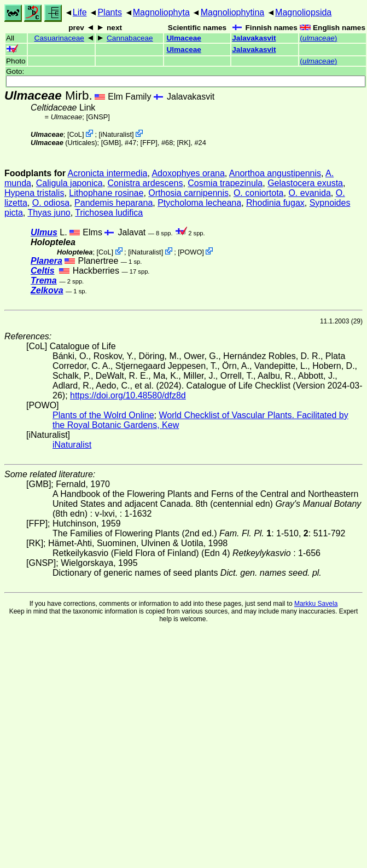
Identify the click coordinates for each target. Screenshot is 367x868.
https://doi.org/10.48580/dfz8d (128, 395)
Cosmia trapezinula (225, 183)
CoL (75, 134)
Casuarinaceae (59, 38)
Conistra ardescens (145, 183)
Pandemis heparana (113, 203)
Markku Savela (316, 604)
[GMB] (111, 143)
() (318, 38)
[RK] (183, 143)
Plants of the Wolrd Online (103, 415)
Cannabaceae (130, 38)
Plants (109, 12)
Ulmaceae (183, 38)
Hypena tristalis (34, 193)
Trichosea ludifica (109, 213)
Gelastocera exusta (305, 183)
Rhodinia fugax (275, 203)
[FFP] (149, 143)
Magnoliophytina (233, 12)
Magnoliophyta (161, 12)
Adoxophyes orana (188, 173)
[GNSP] (98, 117)
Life (80, 12)
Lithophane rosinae (106, 193)
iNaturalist (116, 134)
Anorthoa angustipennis (275, 173)
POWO (191, 252)
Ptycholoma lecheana (199, 203)
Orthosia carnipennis (188, 193)
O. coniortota (259, 193)
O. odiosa (51, 203)
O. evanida (309, 193)
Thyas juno (49, 213)
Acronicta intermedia (108, 173)
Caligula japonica (69, 183)
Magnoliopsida (303, 12)
